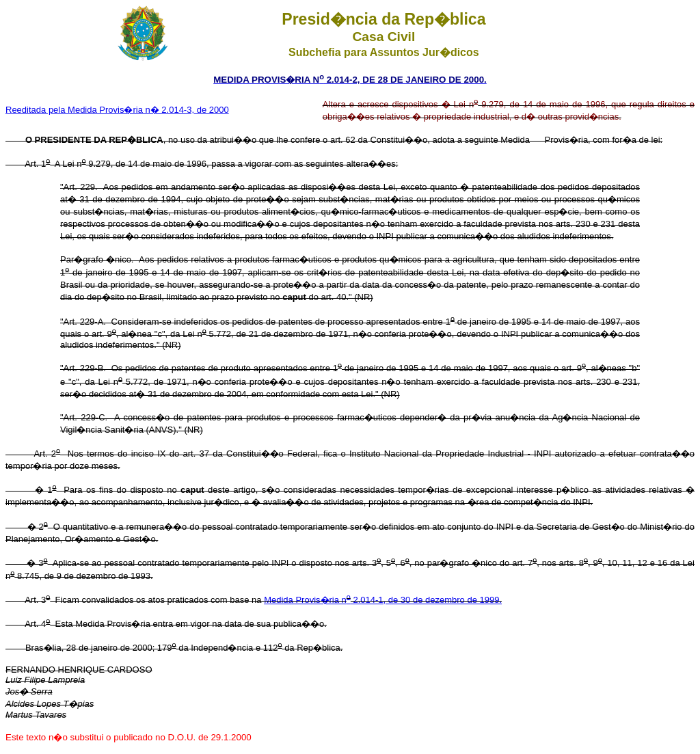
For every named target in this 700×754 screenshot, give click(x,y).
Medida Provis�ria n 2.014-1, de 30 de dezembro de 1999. (383, 600)
